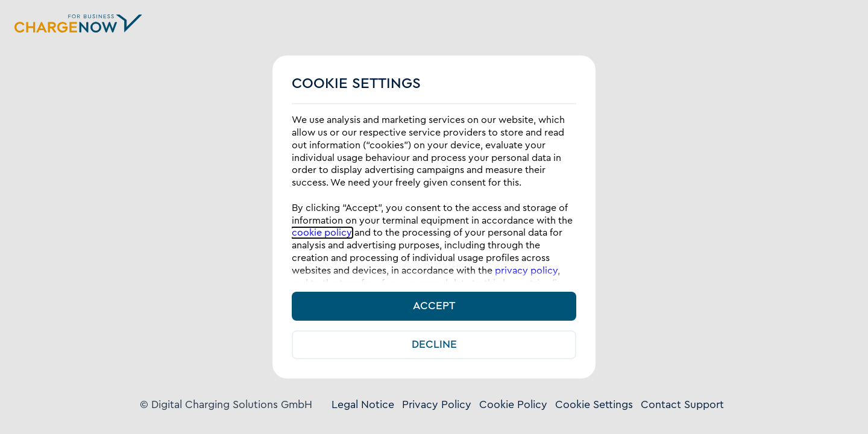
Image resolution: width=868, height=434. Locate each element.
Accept (434, 306)
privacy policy (526, 271)
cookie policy (322, 233)
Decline (434, 344)
